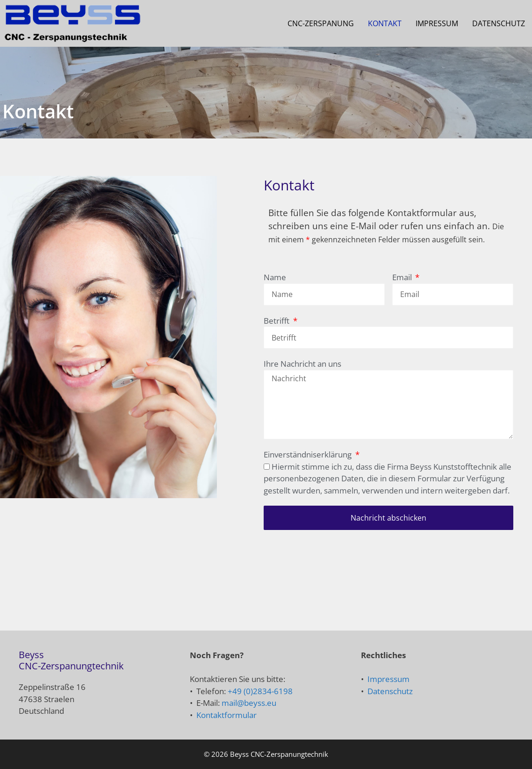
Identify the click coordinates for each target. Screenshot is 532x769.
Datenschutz (499, 23)
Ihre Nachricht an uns (302, 364)
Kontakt (385, 23)
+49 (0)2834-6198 (260, 691)
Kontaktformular (226, 715)
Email (403, 277)
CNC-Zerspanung (321, 23)
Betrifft (277, 321)
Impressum (437, 23)
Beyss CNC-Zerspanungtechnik (279, 754)
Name (275, 277)
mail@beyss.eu (249, 703)
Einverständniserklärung (309, 454)
